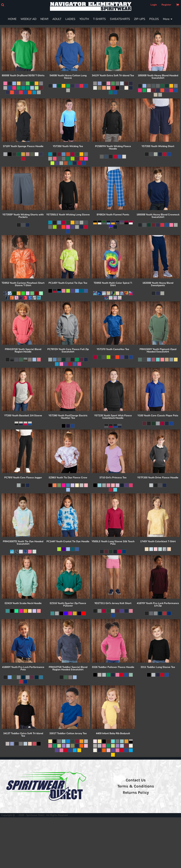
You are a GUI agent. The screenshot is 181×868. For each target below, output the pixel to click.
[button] (3, 5)
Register (166, 5)
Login (154, 5)
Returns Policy (136, 793)
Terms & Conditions (136, 786)
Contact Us (136, 780)
